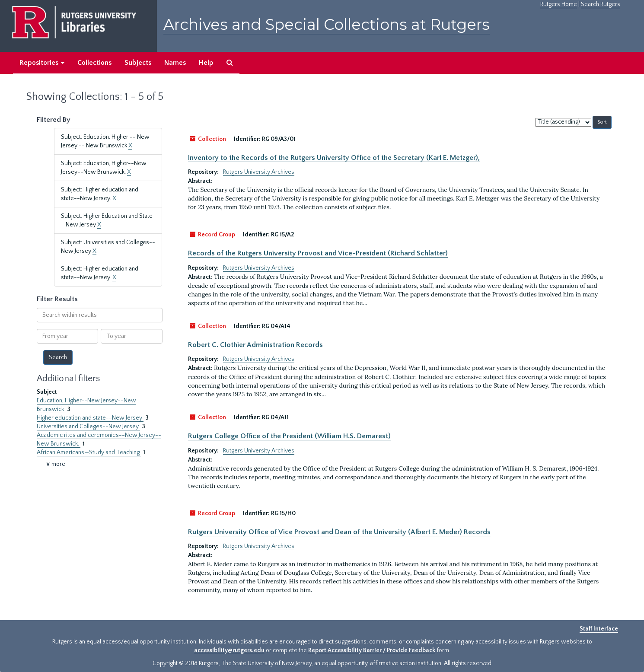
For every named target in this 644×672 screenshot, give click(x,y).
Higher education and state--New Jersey (90, 418)
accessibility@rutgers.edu (229, 650)
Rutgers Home (559, 4)
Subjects (138, 63)
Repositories (42, 63)
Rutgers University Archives (259, 172)
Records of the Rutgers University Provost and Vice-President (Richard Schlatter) (318, 253)
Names (175, 63)
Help (206, 63)
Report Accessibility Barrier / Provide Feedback (372, 650)
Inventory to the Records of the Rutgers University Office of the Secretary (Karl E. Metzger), (334, 158)
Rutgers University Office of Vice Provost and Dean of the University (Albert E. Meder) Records (339, 532)
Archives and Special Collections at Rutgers (327, 24)
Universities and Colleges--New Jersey (88, 427)
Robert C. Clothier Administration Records (255, 345)
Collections (94, 63)
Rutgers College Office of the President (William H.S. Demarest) (289, 436)
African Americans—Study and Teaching (89, 452)
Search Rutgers (601, 4)
